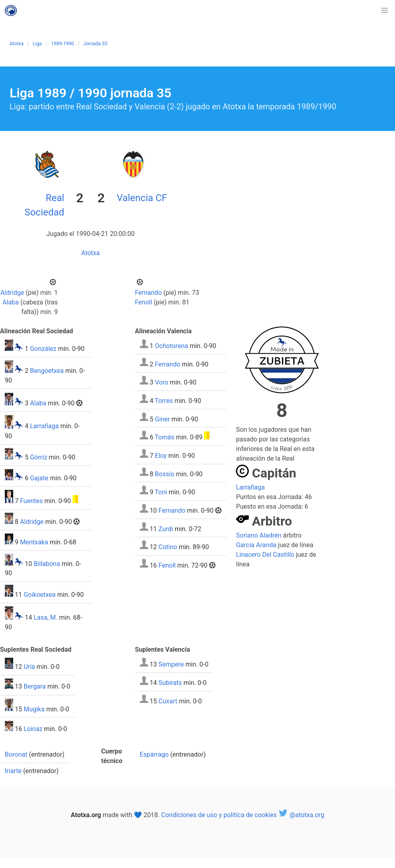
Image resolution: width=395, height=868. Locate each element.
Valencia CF (142, 198)
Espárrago (154, 754)
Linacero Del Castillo (265, 555)
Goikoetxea (40, 595)
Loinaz (33, 729)
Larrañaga (44, 426)
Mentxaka (34, 542)
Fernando (148, 293)
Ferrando (168, 364)
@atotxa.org (301, 815)
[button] (385, 10)
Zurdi (166, 529)
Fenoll (144, 302)
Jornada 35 (95, 44)
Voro (162, 382)
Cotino (168, 547)
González (43, 349)
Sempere (171, 664)
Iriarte (13, 771)
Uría (29, 667)
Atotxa (17, 44)
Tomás (164, 437)
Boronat (16, 754)
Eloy (161, 456)
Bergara (35, 687)
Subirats (170, 683)
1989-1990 (62, 44)
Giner (163, 419)
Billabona (47, 563)
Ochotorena (172, 346)
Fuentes (31, 501)
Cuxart (168, 701)
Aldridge (12, 293)
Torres (164, 401)
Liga (37, 44)
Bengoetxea (47, 371)
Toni (161, 492)
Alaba (11, 302)
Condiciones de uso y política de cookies (219, 815)
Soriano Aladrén (259, 535)
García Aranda (256, 545)
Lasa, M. (46, 617)
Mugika (34, 709)
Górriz (39, 457)
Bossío (165, 474)
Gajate (39, 478)
